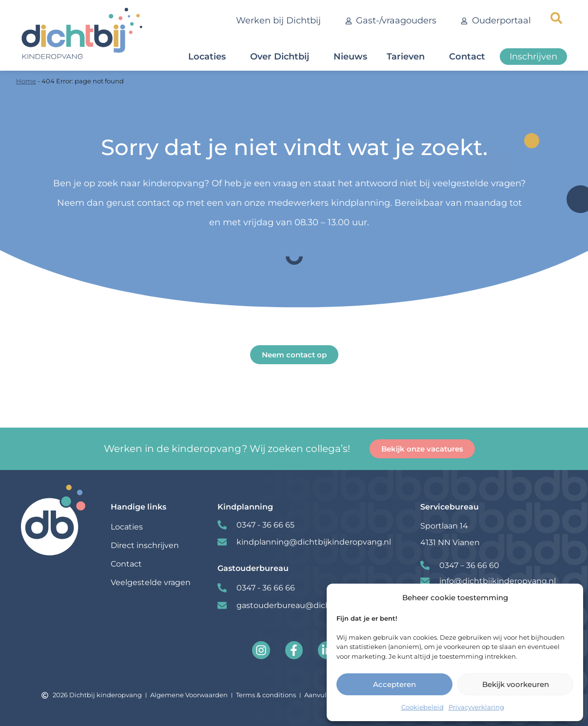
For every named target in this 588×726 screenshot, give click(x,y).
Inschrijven (533, 57)
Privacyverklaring (476, 707)
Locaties (209, 57)
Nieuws (350, 57)
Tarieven (408, 57)
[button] (556, 18)
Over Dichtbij (282, 57)
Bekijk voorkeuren (516, 684)
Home (26, 81)
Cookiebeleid (422, 707)
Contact (470, 57)
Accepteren (394, 684)
